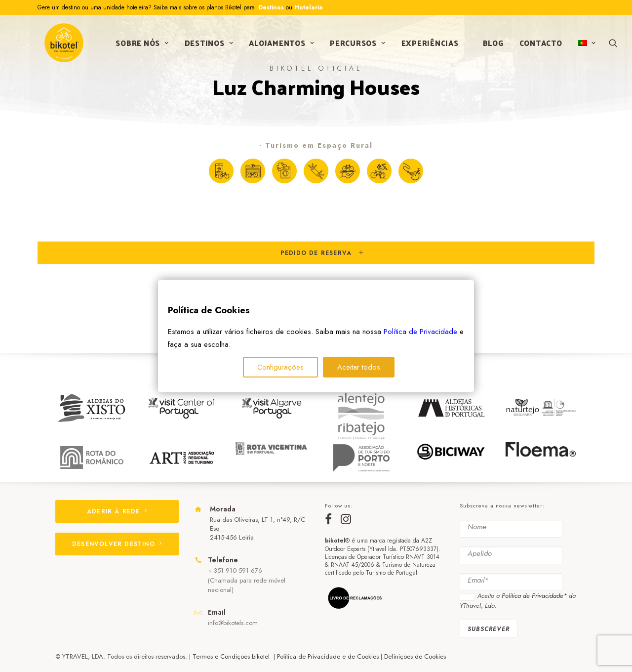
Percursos (355, 46)
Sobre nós (139, 46)
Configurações (280, 367)
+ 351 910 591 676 (235, 571)
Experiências (427, 46)
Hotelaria (309, 7)
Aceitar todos (359, 367)
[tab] (316, 253)
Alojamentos (279, 46)
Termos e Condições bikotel (232, 656)
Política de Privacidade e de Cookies (328, 656)
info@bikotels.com (233, 623)
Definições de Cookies (415, 656)
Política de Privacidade (420, 332)
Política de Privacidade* (534, 596)
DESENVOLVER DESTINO (117, 544)
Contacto (538, 46)
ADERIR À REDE (117, 511)
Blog (490, 46)
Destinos (270, 7)
